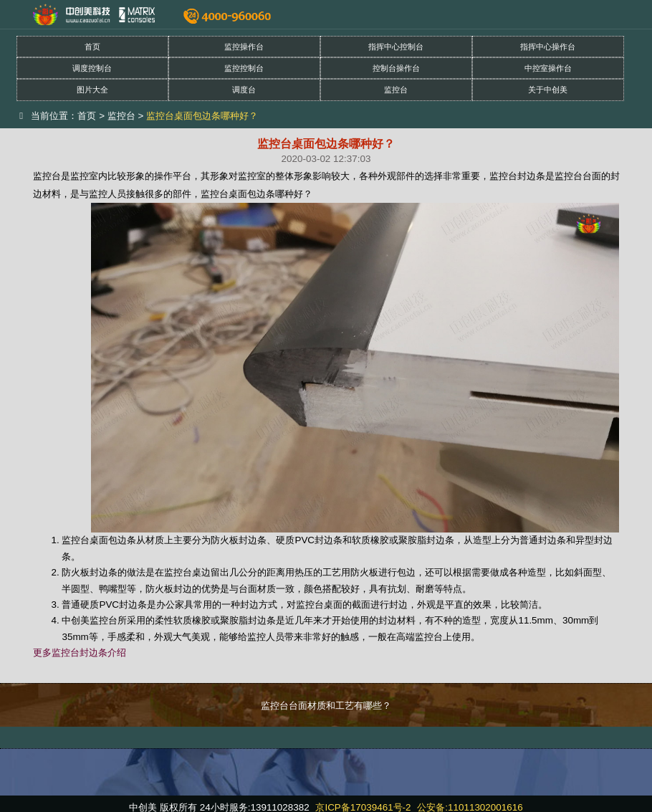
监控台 (396, 90)
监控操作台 (244, 47)
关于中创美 (548, 90)
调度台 (244, 90)
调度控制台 (92, 68)
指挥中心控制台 (396, 47)
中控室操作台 (548, 68)
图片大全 (92, 90)
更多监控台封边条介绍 (80, 653)
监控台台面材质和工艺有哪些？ (326, 706)
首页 (92, 47)
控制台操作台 (396, 68)
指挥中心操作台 (548, 47)
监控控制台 (244, 68)
